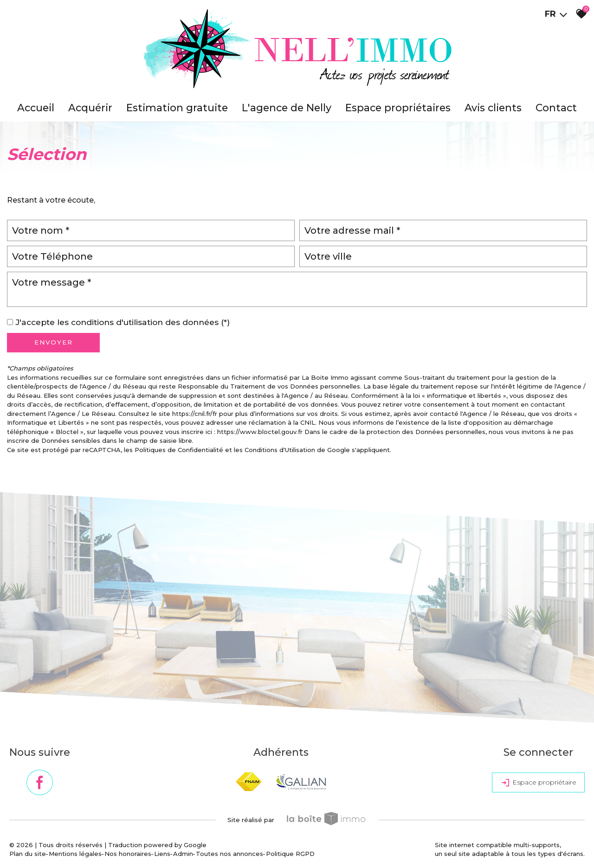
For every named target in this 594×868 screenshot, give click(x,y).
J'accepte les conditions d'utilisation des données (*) (123, 322)
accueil (36, 108)
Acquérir (90, 108)
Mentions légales (75, 854)
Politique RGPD (290, 854)
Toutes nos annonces (229, 854)
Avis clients (493, 108)
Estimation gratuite (177, 108)
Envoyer (54, 342)
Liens (162, 854)
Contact (556, 108)
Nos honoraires (128, 854)
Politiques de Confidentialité (179, 450)
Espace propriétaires (398, 108)
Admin (183, 854)
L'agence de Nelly (287, 108)
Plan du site (28, 854)
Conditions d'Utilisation (280, 450)
